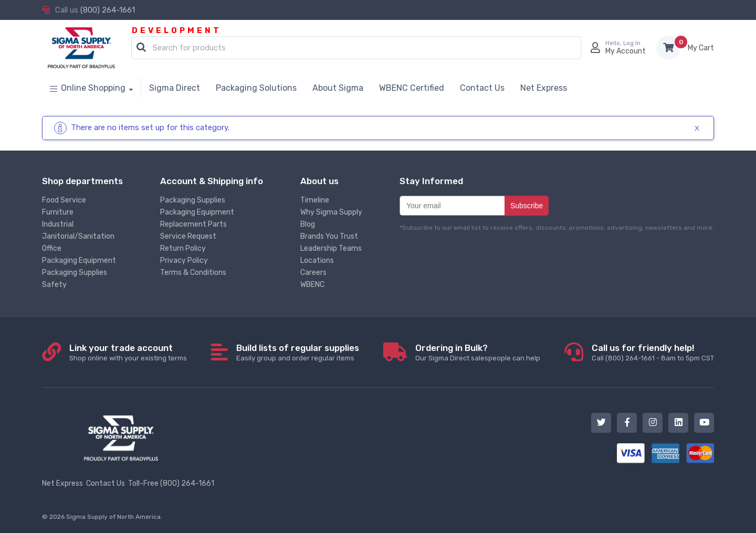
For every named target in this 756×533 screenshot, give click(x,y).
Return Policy (183, 248)
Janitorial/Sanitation (78, 236)
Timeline (315, 200)
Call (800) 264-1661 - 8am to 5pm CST (653, 352)
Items (701, 48)
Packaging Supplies (75, 273)
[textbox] (359, 48)
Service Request (188, 236)
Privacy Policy (184, 260)
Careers (313, 273)
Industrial (58, 224)
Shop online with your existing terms (128, 352)
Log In (632, 43)
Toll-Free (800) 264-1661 (171, 483)
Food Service (64, 200)
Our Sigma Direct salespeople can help (478, 352)
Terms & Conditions (193, 273)
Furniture (58, 212)
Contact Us (106, 483)
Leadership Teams (331, 248)
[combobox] (356, 48)
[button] (141, 48)
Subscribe (527, 206)
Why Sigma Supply (331, 212)
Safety (54, 285)
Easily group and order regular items (298, 352)
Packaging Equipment (79, 260)
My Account (626, 51)
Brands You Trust (329, 236)
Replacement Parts (193, 224)
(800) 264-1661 (108, 10)
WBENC (312, 285)
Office (52, 248)
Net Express (62, 483)
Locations (317, 260)
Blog (308, 224)
